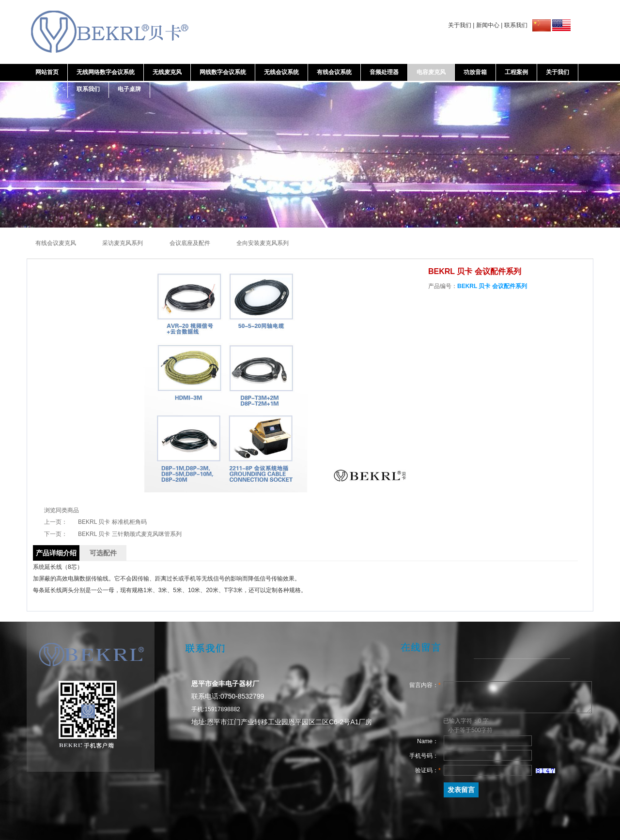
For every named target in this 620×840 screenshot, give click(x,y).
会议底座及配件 (191, 243)
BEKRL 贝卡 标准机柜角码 (112, 522)
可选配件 (103, 553)
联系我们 (516, 25)
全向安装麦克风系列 (263, 243)
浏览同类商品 (62, 510)
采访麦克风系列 (123, 243)
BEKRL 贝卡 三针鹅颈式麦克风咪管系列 (130, 534)
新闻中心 (488, 25)
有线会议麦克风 (56, 243)
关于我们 (460, 25)
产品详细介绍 (56, 553)
